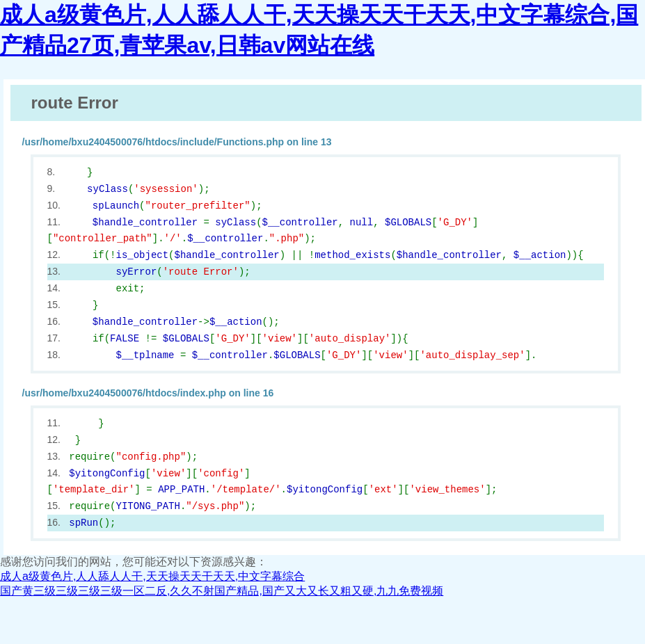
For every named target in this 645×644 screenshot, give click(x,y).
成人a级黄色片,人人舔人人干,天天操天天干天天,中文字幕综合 (152, 576)
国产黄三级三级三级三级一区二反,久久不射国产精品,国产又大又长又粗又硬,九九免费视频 (222, 591)
